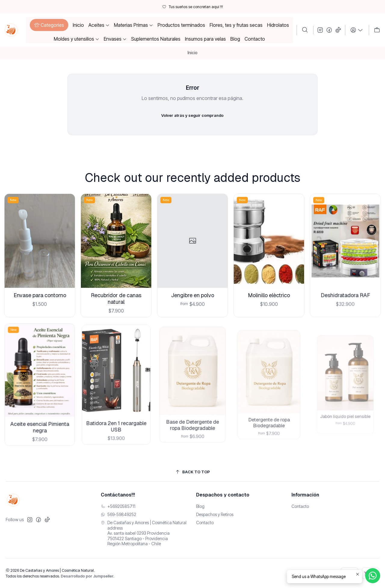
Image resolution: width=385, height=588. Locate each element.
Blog (200, 506)
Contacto (205, 523)
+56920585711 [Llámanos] (118, 506)
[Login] (357, 30)
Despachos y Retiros (215, 514)
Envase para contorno (39, 291)
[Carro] (377, 30)
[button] (49, 25)
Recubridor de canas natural (116, 290)
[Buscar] (305, 30)
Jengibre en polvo (192, 283)
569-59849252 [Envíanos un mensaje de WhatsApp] (119, 514)
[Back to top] (193, 472)
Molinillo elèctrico (269, 280)
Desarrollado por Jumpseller (87, 576)
